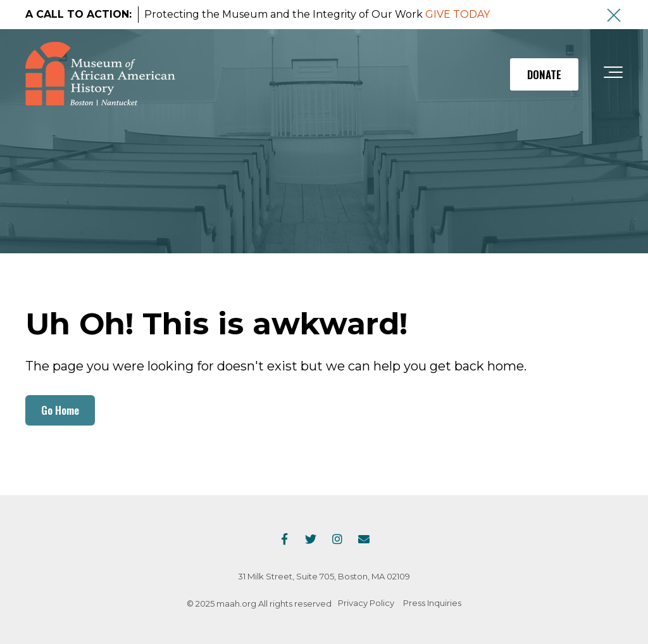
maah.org (236, 603)
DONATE (544, 74)
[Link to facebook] (284, 539)
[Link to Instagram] (337, 539)
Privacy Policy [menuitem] (366, 603)
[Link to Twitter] (311, 539)
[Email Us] (364, 539)
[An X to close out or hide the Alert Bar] (614, 15)
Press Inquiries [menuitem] (432, 603)
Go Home (60, 410)
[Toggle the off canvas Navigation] (613, 75)
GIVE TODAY (458, 14)
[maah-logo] (100, 75)
